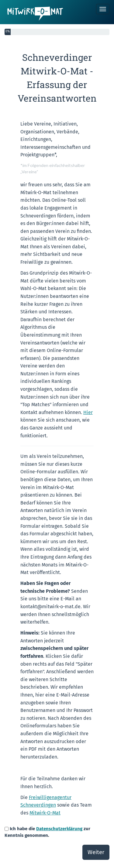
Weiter (96, 852)
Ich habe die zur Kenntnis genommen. (47, 832)
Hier (88, 412)
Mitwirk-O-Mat (45, 813)
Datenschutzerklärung (59, 829)
